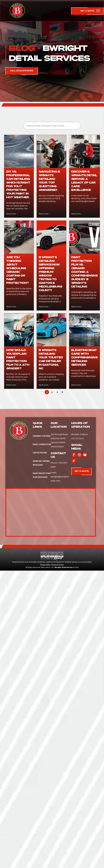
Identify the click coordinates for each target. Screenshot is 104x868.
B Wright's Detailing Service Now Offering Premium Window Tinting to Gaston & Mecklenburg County (50, 274)
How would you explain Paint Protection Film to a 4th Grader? (18, 359)
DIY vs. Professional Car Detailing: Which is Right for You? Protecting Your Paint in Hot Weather (18, 185)
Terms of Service (58, 565)
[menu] (98, 11)
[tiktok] (74, 461)
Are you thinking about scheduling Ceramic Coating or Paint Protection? (18, 270)
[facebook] (74, 455)
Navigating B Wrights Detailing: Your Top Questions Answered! (49, 181)
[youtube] (85, 455)
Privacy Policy (45, 565)
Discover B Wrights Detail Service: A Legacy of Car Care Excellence (84, 181)
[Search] (52, 126)
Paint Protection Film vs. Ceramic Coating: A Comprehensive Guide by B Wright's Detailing (84, 272)
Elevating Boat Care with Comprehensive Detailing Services (84, 358)
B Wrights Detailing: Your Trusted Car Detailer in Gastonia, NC (51, 359)
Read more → (12, 214)
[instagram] (79, 455)
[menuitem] (42, 436)
